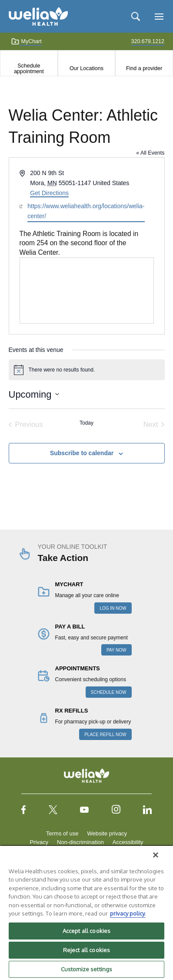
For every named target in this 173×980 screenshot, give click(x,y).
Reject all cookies (86, 950)
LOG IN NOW (113, 608)
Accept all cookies (86, 931)
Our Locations (86, 68)
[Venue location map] (87, 291)
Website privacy (107, 833)
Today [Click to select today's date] (86, 423)
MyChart (26, 41)
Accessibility (128, 842)
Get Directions (49, 193)
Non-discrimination (80, 842)
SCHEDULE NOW (109, 692)
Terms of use (62, 833)
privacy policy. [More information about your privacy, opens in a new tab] (128, 913)
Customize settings (86, 969)
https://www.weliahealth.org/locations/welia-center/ (86, 211)
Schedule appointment (29, 68)
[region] (86, 912)
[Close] (156, 855)
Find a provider (144, 68)
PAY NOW (116, 650)
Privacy (39, 842)
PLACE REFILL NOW (105, 735)
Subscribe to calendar (82, 453)
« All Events (150, 153)
